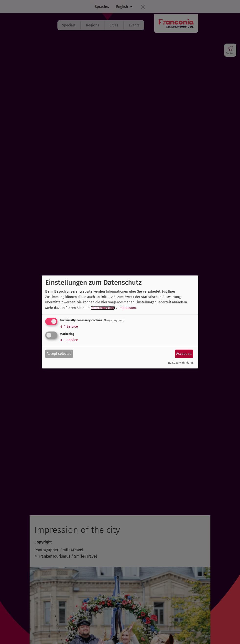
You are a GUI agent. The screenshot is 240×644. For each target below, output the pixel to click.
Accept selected (59, 353)
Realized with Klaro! (180, 363)
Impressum (127, 308)
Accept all (184, 353)
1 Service (69, 327)
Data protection (103, 308)
